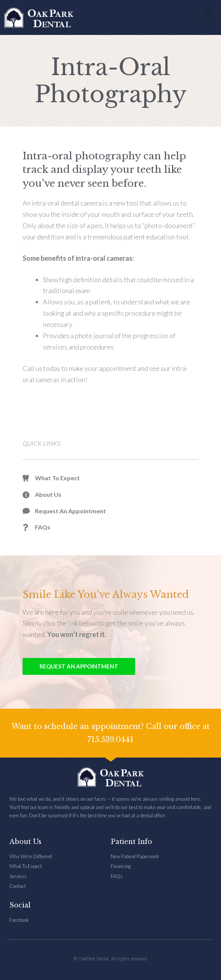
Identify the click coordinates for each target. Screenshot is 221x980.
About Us (25, 842)
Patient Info (131, 842)
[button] (208, 16)
